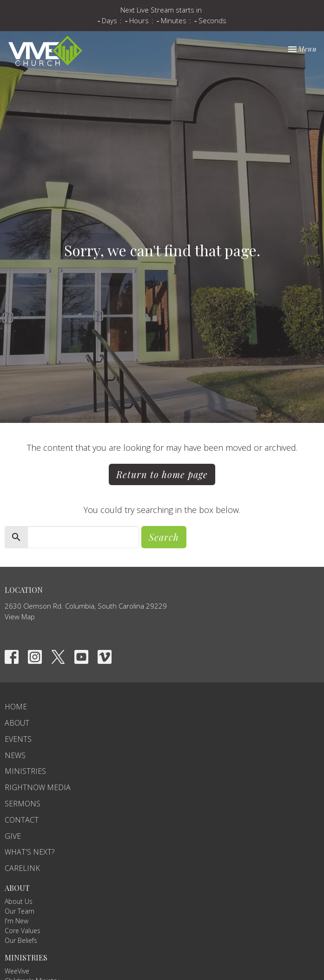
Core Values (23, 931)
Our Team (20, 911)
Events (18, 739)
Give (13, 836)
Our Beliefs (21, 940)
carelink (22, 868)
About (17, 723)
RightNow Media (38, 787)
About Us (19, 901)
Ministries (25, 771)
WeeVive (17, 971)
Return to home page (162, 474)
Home (16, 707)
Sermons (23, 804)
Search (164, 537)
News (15, 755)
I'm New (17, 921)
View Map (20, 617)
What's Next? (30, 852)
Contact (22, 820)
